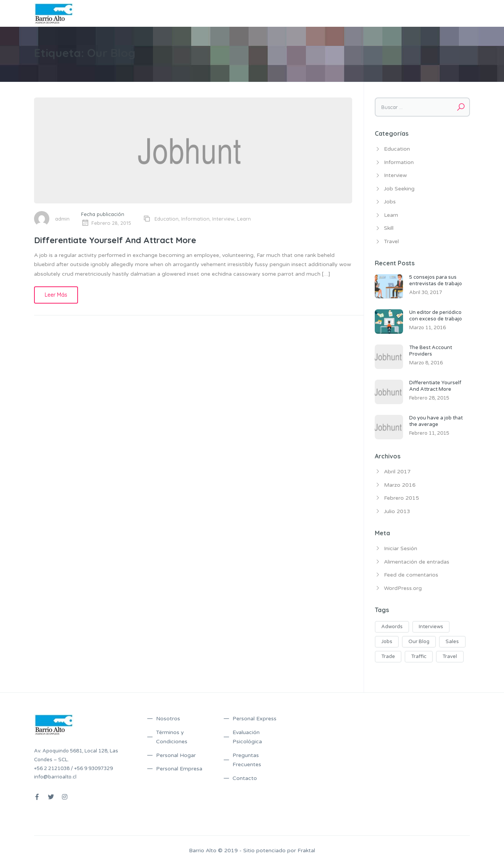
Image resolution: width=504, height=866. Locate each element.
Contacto (454, 13)
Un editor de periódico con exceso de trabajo (436, 316)
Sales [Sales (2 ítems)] (452, 642)
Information (195, 219)
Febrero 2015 (402, 498)
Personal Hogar (176, 755)
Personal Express (254, 719)
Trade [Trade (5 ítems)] (388, 656)
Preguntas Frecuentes (406, 13)
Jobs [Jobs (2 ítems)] (387, 642)
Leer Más (56, 295)
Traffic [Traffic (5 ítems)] (419, 656)
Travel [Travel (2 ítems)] (450, 656)
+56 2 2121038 (52, 769)
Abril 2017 (397, 472)
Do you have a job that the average (436, 421)
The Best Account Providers (431, 351)
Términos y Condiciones (339, 13)
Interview (223, 219)
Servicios (282, 13)
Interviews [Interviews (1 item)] (431, 627)
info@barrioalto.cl (55, 777)
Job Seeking (399, 189)
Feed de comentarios (411, 575)
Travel (391, 241)
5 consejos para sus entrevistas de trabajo (436, 280)
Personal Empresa (179, 769)
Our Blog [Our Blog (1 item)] (419, 642)
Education (167, 219)
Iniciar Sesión (401, 548)
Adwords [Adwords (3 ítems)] (392, 627)
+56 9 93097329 (93, 769)
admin (62, 219)
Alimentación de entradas (417, 562)
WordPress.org (403, 588)
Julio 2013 (397, 511)
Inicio (225, 13)
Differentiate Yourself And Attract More (115, 240)
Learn (244, 219)
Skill (389, 228)
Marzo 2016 (400, 485)
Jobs (390, 202)
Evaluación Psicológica (247, 737)
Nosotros (251, 13)
